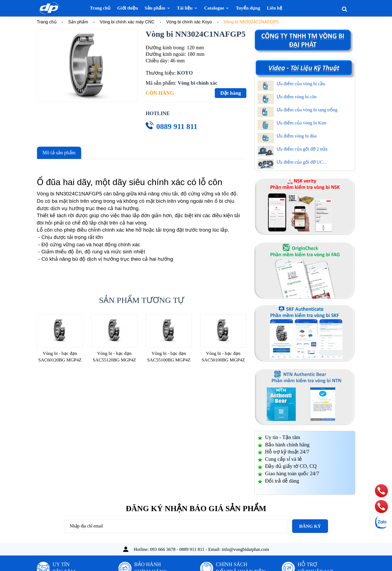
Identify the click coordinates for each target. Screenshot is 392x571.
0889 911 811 (177, 126)
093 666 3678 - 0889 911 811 (177, 549)
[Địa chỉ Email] (176, 526)
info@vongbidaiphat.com (246, 549)
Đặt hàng (231, 93)
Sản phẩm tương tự (142, 300)
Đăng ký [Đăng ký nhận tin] (310, 526)
